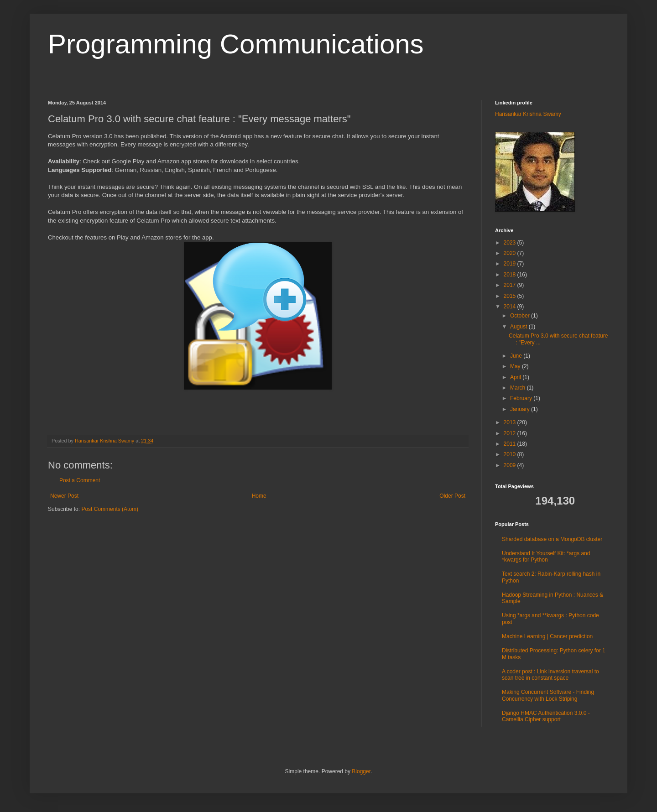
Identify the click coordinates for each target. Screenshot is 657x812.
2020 (511, 253)
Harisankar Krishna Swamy (105, 441)
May (516, 366)
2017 (511, 285)
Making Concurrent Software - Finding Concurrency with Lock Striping (548, 695)
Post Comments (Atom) (110, 509)
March (519, 388)
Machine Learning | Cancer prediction (547, 636)
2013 (511, 422)
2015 (511, 296)
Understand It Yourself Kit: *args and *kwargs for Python (546, 557)
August (519, 327)
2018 (511, 275)
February (522, 398)
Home (259, 496)
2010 (511, 454)
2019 (511, 264)
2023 (511, 243)
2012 (511, 433)
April (516, 377)
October (521, 316)
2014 (511, 307)
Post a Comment (80, 480)
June (517, 356)
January (521, 409)
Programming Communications (236, 44)
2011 (511, 444)
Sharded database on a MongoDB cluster (552, 539)
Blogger (361, 771)
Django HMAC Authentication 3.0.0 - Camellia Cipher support (546, 716)
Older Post (452, 496)
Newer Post (64, 496)
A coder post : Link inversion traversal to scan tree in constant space (550, 675)
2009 (511, 465)
